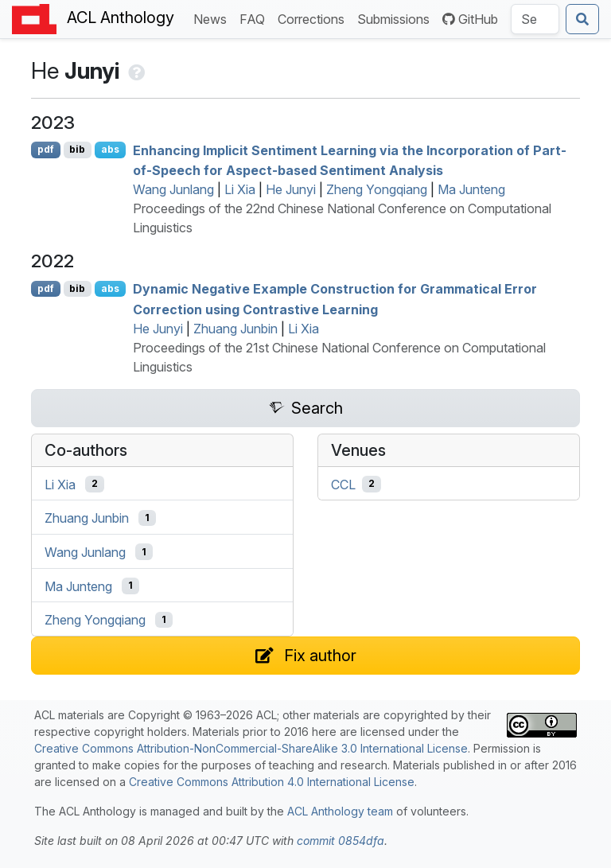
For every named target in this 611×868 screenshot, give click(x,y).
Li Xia (240, 189)
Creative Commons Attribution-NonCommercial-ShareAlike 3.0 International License (251, 748)
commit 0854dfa (341, 841)
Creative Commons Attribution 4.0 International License (272, 782)
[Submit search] (582, 19)
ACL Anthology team (340, 811)
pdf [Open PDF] (46, 149)
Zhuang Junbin (235, 329)
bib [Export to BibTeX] (77, 149)
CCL (343, 484)
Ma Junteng (471, 189)
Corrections (314, 18)
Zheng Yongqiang (377, 189)
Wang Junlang (173, 189)
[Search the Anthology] (535, 19)
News (213, 18)
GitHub (470, 19)
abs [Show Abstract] (110, 149)
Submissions (397, 18)
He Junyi (291, 189)
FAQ (255, 18)
